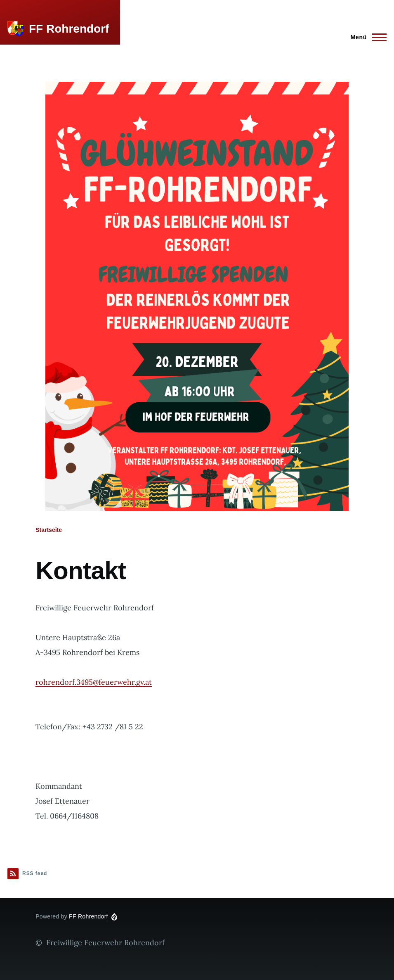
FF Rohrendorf (69, 29)
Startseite (49, 530)
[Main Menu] (366, 37)
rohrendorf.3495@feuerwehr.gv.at (94, 682)
